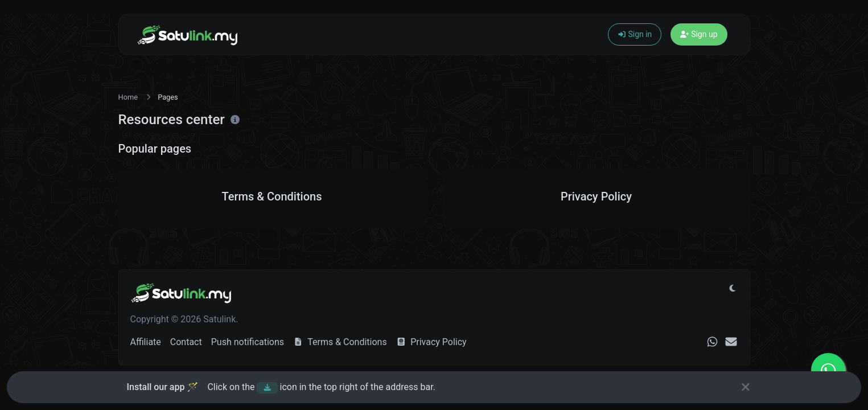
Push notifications (248, 342)
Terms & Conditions (340, 342)
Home (128, 97)
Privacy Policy (431, 342)
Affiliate (146, 342)
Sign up (699, 34)
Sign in (635, 34)
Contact (186, 342)
